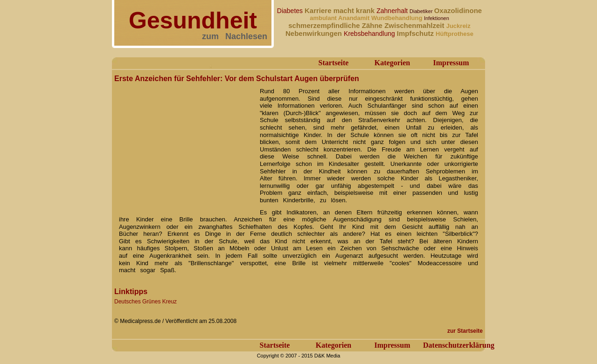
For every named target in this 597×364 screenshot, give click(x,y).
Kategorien (392, 63)
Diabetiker (422, 11)
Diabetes (291, 11)
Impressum (451, 63)
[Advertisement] (184, 144)
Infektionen (437, 18)
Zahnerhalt (393, 11)
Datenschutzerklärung (459, 345)
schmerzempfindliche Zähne (336, 25)
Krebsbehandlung (370, 34)
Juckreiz (458, 26)
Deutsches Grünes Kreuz (146, 302)
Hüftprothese (455, 34)
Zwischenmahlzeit (415, 25)
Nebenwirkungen (315, 33)
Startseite (334, 63)
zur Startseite (465, 331)
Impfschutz (416, 33)
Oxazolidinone (458, 10)
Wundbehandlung (398, 18)
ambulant (324, 18)
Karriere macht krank (340, 10)
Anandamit (355, 18)
